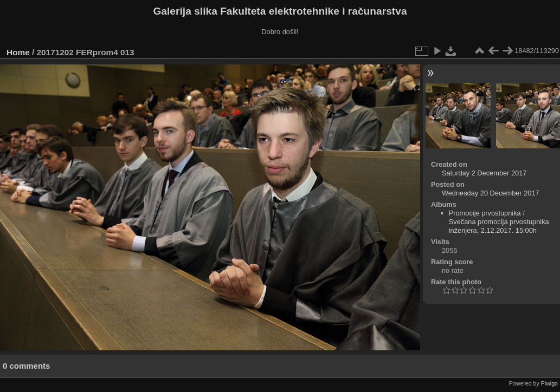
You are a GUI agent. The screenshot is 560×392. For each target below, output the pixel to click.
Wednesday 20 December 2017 (491, 193)
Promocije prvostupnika (485, 213)
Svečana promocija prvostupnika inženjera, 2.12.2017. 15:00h (499, 226)
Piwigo (549, 383)
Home (18, 52)
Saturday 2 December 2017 (484, 173)
